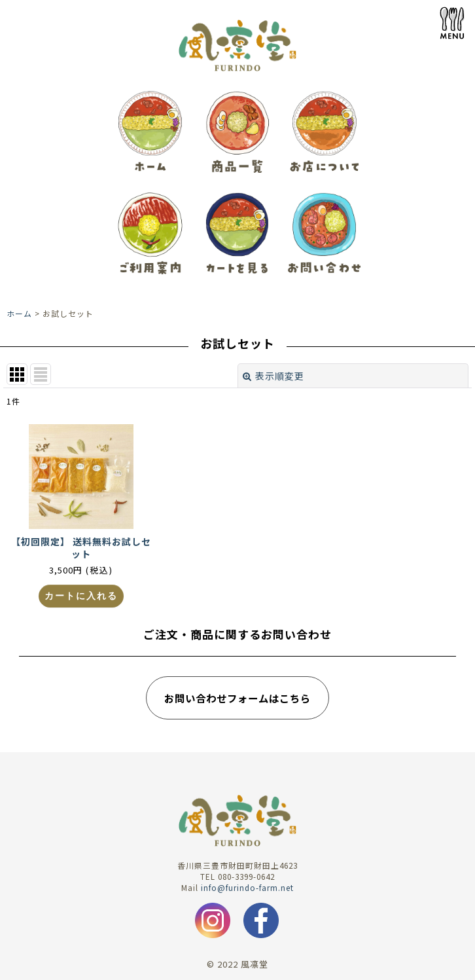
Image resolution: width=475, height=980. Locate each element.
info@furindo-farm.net (247, 887)
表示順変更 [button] (273, 376)
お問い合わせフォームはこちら (237, 698)
